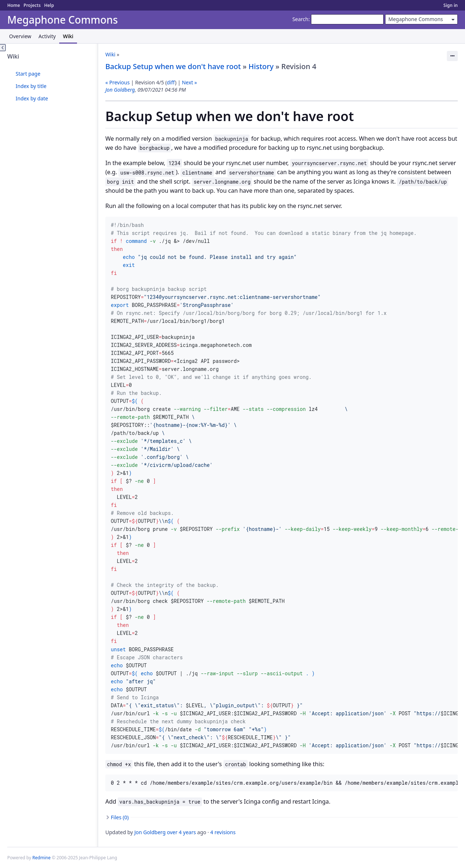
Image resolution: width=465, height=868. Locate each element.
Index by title (31, 86)
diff (171, 82)
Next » (189, 82)
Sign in (451, 5)
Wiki (68, 36)
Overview (20, 36)
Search (300, 19)
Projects (32, 5)
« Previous (118, 82)
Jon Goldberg (120, 90)
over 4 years (182, 832)
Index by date (32, 98)
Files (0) (120, 817)
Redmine (41, 858)
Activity (47, 36)
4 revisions (223, 832)
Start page (28, 74)
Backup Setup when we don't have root (173, 66)
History (261, 66)
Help (49, 5)
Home (14, 5)
